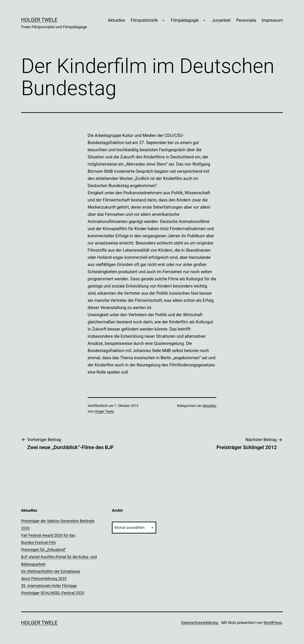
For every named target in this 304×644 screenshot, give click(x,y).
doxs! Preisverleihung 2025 (44, 579)
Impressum (272, 20)
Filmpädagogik (185, 20)
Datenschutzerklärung (200, 623)
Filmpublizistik (144, 20)
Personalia (246, 20)
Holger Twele (39, 20)
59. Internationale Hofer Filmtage (49, 586)
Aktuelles (117, 20)
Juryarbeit (221, 20)
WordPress (273, 623)
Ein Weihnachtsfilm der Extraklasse (51, 571)
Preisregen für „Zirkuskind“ (44, 550)
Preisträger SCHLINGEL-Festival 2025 (53, 593)
